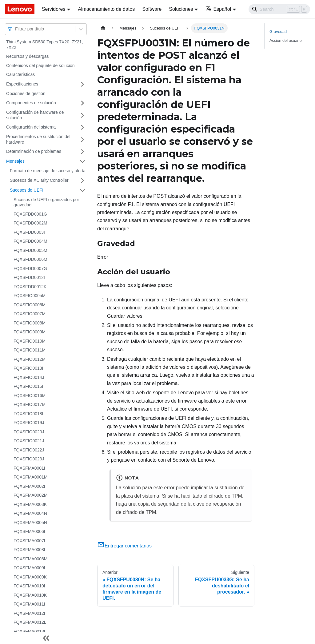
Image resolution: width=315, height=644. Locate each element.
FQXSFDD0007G (30, 268)
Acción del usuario (286, 40)
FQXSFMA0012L (30, 622)
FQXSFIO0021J (29, 441)
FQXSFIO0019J (29, 423)
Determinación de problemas (34, 151)
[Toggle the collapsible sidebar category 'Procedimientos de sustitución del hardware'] (82, 139)
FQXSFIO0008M (30, 323)
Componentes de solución (31, 103)
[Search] (279, 9)
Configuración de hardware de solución (35, 115)
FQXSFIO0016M (30, 396)
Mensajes (15, 161)
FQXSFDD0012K (30, 287)
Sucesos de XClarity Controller (39, 180)
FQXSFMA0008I (29, 550)
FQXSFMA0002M (30, 495)
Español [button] (218, 9)
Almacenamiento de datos (106, 9)
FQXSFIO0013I (28, 368)
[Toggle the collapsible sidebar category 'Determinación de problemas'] (82, 152)
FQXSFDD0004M (30, 241)
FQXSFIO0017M (30, 404)
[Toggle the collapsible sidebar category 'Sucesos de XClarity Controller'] (82, 181)
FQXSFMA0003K (30, 504)
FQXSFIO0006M (30, 305)
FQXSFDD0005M (30, 250)
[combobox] (16, 29)
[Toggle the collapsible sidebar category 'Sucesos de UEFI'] (82, 190)
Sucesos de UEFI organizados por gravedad (46, 202)
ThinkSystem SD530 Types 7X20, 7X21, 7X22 (45, 45)
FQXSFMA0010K (30, 595)
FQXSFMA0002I (29, 486)
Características (20, 74)
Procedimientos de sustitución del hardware (38, 139)
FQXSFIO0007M (30, 314)
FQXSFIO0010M (30, 341)
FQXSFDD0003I (29, 232)
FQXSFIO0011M (30, 350)
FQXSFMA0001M (30, 477)
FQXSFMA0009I (29, 568)
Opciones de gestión (26, 93)
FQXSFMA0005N (30, 523)
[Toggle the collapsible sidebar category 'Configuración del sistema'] (82, 127)
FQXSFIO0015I (28, 386)
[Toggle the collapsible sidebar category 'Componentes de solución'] (82, 103)
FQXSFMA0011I (29, 604)
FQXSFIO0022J (29, 450)
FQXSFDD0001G (30, 214)
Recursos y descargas (28, 56)
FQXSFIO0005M (30, 296)
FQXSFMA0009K (30, 577)
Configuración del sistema (31, 127)
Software (152, 9)
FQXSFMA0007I (29, 541)
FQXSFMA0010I (29, 586)
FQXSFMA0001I (29, 468)
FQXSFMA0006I (29, 531)
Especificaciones (22, 84)
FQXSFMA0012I (29, 613)
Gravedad (278, 32)
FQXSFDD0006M (30, 259)
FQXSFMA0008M (30, 559)
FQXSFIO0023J (29, 459)
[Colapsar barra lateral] (46, 638)
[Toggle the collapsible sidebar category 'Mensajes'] (82, 161)
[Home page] (103, 28)
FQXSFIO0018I (28, 414)
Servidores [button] (54, 9)
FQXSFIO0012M (30, 359)
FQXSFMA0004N (30, 513)
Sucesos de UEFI (27, 190)
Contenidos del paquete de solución (40, 66)
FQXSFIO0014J (29, 377)
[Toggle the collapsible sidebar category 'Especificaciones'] (82, 84)
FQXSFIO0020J (29, 432)
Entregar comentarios (124, 546)
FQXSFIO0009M (30, 332)
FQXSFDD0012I (29, 277)
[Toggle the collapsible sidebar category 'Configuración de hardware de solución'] (82, 115)
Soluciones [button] (181, 9)
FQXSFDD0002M (30, 223)
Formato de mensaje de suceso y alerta (48, 171)
